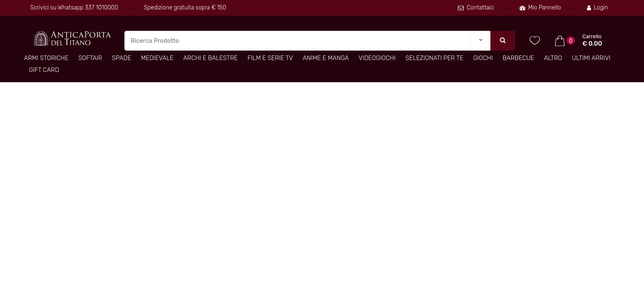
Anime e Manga (326, 58)
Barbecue (519, 58)
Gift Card (44, 70)
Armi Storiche (46, 58)
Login (598, 8)
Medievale (157, 58)
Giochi (483, 58)
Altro (553, 58)
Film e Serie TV (270, 58)
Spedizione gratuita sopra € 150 (185, 8)
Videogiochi (377, 58)
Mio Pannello (540, 8)
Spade (122, 58)
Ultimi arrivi (591, 58)
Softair (90, 58)
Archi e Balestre (210, 58)
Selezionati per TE (434, 58)
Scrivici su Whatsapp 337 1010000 (74, 8)
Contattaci (476, 8)
